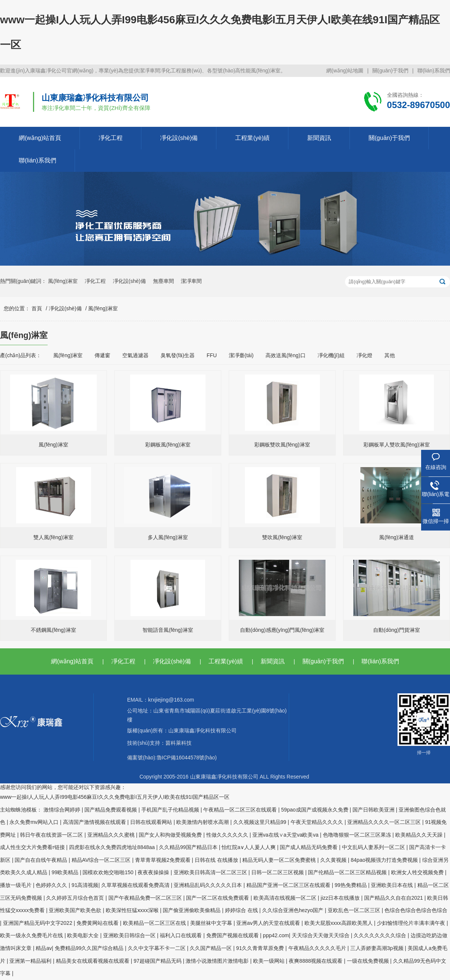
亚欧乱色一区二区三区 (355, 910)
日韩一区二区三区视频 (278, 872)
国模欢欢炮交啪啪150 (109, 872)
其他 (390, 355)
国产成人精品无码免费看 (309, 847)
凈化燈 (364, 355)
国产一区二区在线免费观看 (218, 898)
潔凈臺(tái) (241, 355)
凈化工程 (111, 138)
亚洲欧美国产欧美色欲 (76, 910)
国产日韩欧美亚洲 (374, 810)
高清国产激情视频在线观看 (95, 822)
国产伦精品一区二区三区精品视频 (348, 872)
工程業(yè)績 (252, 138)
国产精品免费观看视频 (111, 810)
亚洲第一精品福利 (31, 961)
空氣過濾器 (135, 355)
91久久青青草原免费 (261, 948)
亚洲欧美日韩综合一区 (130, 935)
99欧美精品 (65, 872)
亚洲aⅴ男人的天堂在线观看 (269, 923)
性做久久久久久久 (228, 835)
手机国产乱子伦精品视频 (171, 810)
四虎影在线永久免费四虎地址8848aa (113, 847)
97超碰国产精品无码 (158, 961)
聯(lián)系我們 (434, 71)
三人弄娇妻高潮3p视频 (377, 948)
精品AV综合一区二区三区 (102, 860)
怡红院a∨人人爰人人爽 (249, 847)
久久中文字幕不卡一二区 (157, 948)
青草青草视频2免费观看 (163, 860)
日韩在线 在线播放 (217, 860)
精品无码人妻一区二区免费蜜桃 (280, 860)
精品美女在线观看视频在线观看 (93, 961)
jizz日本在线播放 (341, 898)
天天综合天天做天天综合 (321, 935)
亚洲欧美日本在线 (393, 885)
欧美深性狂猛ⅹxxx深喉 (133, 910)
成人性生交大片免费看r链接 (33, 847)
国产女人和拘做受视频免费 (171, 835)
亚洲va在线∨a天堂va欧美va (286, 835)
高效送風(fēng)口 (286, 355)
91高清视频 (85, 885)
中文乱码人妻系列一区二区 (374, 847)
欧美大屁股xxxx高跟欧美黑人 (339, 923)
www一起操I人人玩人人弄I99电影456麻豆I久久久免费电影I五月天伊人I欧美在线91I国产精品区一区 (115, 797)
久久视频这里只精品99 (260, 822)
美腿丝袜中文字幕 (212, 923)
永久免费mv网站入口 (35, 822)
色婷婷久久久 (52, 885)
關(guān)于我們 (390, 71)
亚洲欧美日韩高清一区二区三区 (211, 872)
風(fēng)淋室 (63, 281)
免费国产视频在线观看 (233, 935)
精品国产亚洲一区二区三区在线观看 (289, 885)
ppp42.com (276, 935)
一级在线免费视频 (369, 961)
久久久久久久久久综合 (381, 935)
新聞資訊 (319, 138)
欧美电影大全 (84, 935)
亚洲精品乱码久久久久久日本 (208, 885)
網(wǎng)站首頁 (40, 138)
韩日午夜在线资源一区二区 (52, 835)
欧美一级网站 (270, 961)
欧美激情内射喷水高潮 (203, 822)
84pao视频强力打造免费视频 (385, 860)
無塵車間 (163, 281)
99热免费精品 (351, 885)
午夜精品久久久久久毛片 (318, 948)
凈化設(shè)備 (179, 138)
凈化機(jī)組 (331, 355)
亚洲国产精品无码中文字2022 (38, 923)
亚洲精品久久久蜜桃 (112, 835)
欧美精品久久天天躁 (420, 835)
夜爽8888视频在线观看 (316, 961)
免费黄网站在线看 (98, 923)
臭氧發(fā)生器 (178, 355)
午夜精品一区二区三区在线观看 (241, 810)
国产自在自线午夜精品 (42, 860)
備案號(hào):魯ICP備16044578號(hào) (172, 758)
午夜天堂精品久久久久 (318, 822)
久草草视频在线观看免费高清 (136, 885)
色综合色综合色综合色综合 (416, 910)
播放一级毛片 (16, 885)
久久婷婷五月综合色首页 (76, 898)
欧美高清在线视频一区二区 (286, 898)
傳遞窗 (102, 355)
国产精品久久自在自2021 (394, 898)
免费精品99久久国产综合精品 (90, 948)
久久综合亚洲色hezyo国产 (293, 910)
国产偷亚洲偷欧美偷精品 (192, 910)
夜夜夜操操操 (154, 872)
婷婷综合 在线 (242, 910)
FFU (212, 355)
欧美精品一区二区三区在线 (155, 923)
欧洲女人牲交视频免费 (418, 872)
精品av (44, 948)
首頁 (37, 308)
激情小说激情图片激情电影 (218, 961)
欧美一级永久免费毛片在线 (32, 935)
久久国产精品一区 (211, 948)
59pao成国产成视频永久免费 (316, 810)
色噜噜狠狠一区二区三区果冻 (358, 835)
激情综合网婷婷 (63, 810)
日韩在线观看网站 (152, 822)
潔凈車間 (191, 281)
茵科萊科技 (178, 743)
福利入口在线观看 (181, 935)
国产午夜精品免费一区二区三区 (146, 898)
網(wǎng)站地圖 (345, 71)
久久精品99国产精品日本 (189, 847)
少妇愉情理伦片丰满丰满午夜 (412, 923)
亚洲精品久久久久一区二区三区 (385, 822)
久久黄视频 (334, 860)
